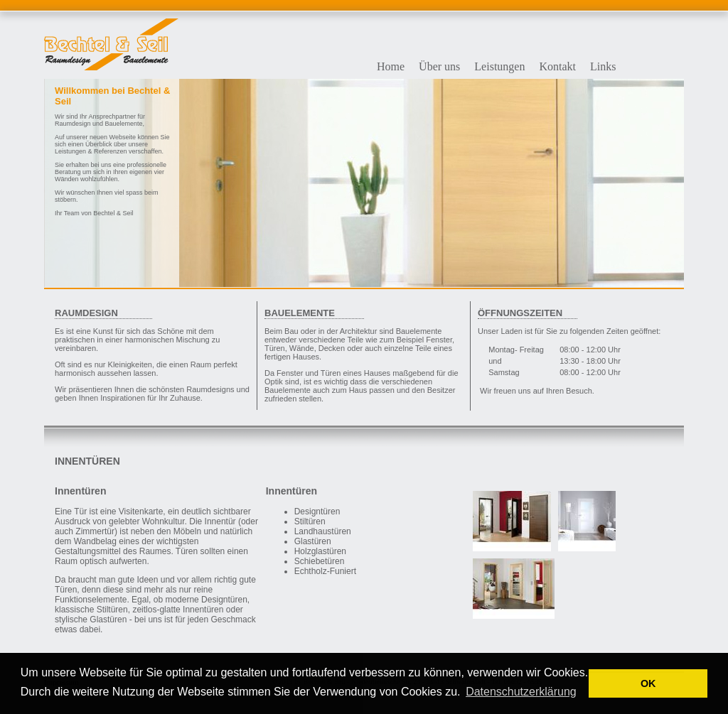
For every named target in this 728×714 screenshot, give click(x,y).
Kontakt (557, 66)
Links (603, 66)
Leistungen (499, 66)
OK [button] (648, 683)
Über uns (439, 66)
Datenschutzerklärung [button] (521, 692)
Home (391, 66)
